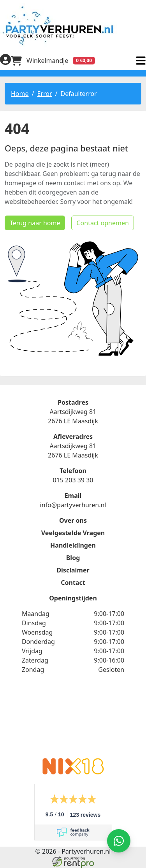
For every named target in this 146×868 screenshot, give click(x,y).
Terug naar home (35, 223)
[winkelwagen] (53, 61)
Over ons (73, 520)
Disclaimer (73, 570)
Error (44, 94)
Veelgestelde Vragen (73, 533)
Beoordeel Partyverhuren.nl (73, 721)
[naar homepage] (73, 25)
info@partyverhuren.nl (73, 505)
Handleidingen (73, 545)
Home (20, 94)
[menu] (141, 61)
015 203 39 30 (73, 480)
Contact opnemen (102, 223)
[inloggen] (5, 61)
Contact (73, 583)
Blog (73, 558)
